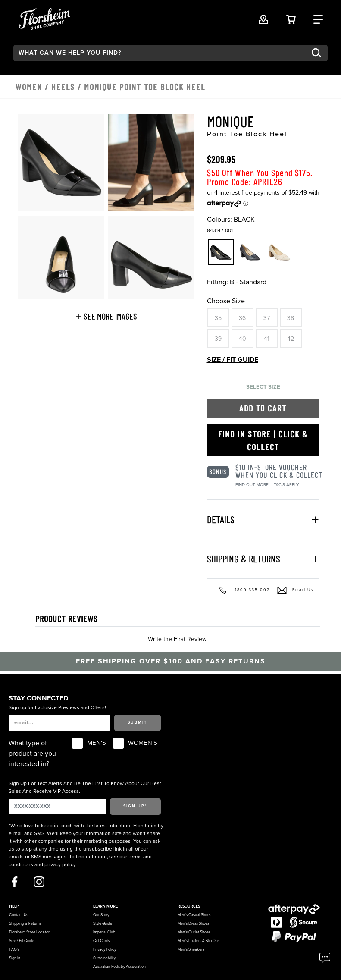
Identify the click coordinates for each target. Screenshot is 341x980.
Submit (137, 723)
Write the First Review (177, 639)
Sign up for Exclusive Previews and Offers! (57, 707)
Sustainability (104, 958)
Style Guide (103, 924)
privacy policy (60, 864)
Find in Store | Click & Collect (263, 440)
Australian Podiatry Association (119, 967)
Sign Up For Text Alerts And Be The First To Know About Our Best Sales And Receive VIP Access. (85, 787)
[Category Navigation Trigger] (318, 19)
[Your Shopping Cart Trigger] (291, 19)
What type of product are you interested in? (32, 754)
